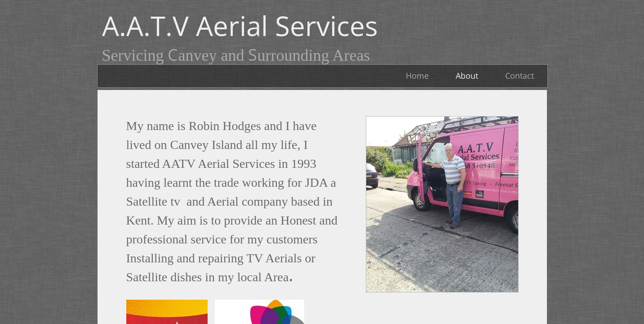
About (467, 76)
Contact (520, 76)
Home (417, 76)
